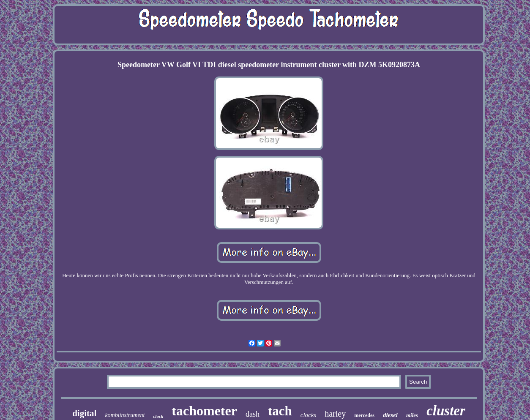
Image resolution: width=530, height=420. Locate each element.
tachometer (204, 411)
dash (253, 414)
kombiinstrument (125, 415)
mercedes (364, 415)
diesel (390, 415)
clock (158, 416)
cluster (446, 411)
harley (335, 414)
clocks (308, 415)
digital (84, 413)
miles (412, 415)
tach (280, 411)
